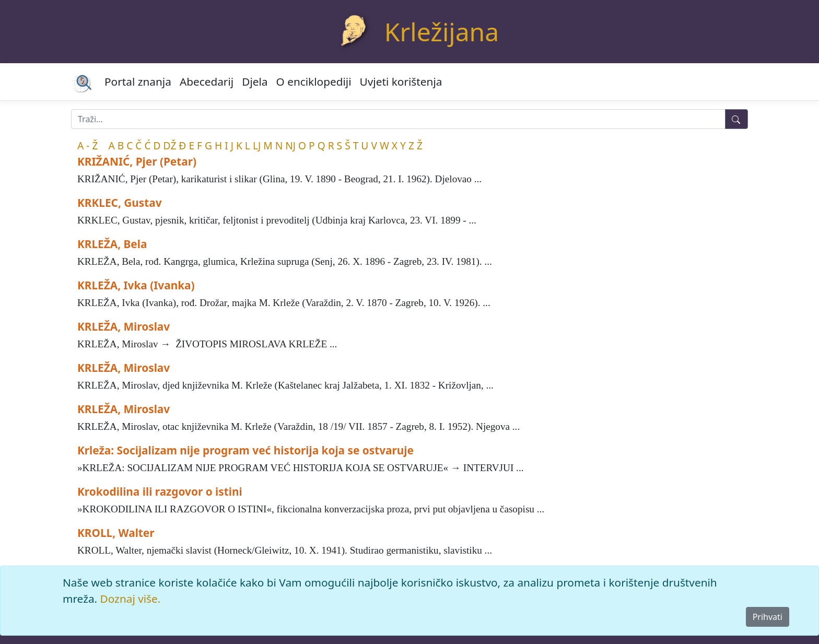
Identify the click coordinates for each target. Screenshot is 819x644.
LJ (257, 145)
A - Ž (87, 145)
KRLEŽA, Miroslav (124, 326)
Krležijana (442, 32)
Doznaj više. (131, 599)
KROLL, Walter (116, 533)
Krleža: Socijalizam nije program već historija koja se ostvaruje (245, 450)
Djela (255, 81)
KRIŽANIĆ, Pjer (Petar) (137, 161)
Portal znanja (138, 81)
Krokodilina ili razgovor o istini (160, 491)
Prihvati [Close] (768, 617)
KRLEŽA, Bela (112, 244)
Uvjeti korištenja (401, 81)
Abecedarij (207, 81)
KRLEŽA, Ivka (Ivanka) (136, 285)
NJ (290, 145)
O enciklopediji (314, 81)
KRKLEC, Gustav (120, 203)
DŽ (170, 145)
